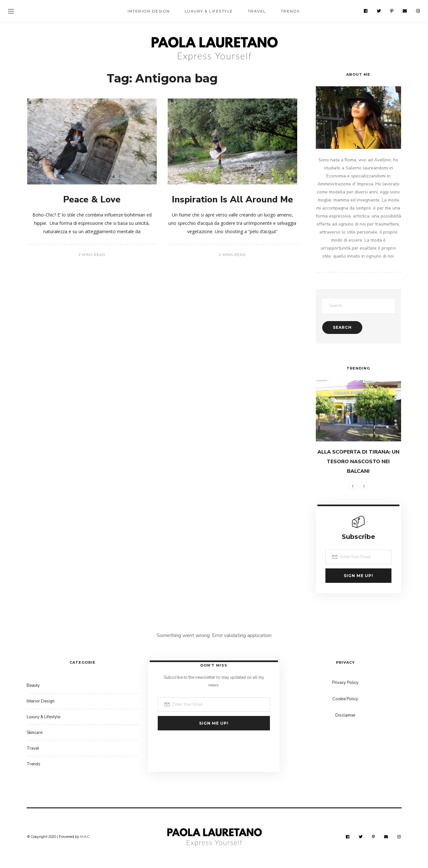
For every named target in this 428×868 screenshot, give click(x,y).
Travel (257, 11)
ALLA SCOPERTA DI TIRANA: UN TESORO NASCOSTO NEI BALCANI (358, 462)
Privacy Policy (345, 683)
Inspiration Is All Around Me (232, 200)
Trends (290, 11)
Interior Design (149, 11)
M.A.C (85, 837)
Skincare (34, 733)
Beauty (33, 685)
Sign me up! (358, 576)
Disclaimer (345, 715)
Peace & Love (92, 200)
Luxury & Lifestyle (209, 11)
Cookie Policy (345, 699)
